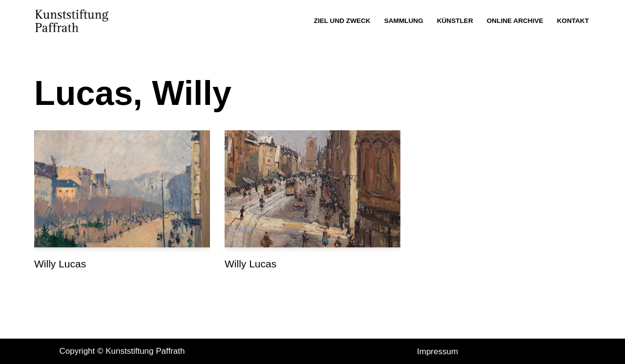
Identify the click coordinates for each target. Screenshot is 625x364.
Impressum (437, 352)
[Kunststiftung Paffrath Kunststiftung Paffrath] (74, 21)
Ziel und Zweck (342, 21)
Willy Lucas (60, 264)
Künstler (455, 21)
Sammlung (404, 21)
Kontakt (573, 21)
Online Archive (515, 21)
